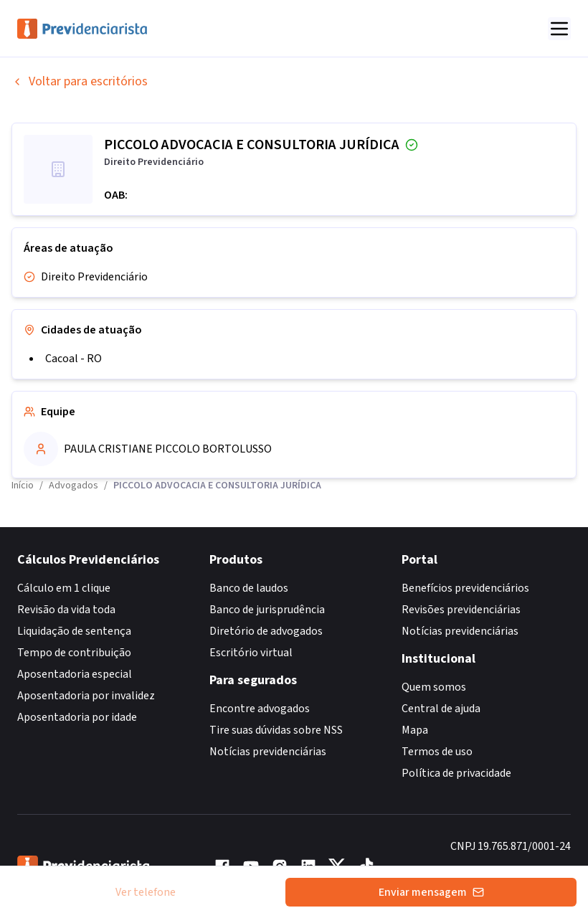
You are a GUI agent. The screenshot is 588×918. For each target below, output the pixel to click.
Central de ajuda (441, 709)
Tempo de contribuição (74, 653)
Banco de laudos (249, 588)
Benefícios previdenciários (465, 588)
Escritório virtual (251, 653)
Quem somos (434, 687)
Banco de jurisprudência (267, 610)
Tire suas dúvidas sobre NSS (276, 730)
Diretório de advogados (266, 631)
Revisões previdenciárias (461, 610)
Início (23, 486)
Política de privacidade (456, 773)
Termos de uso (437, 752)
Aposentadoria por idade (77, 717)
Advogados (73, 486)
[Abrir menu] (559, 29)
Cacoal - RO (73, 359)
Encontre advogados (260, 709)
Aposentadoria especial (75, 674)
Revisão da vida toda (66, 610)
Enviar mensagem (431, 892)
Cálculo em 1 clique (64, 588)
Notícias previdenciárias (268, 752)
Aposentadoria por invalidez (86, 696)
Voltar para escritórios (80, 81)
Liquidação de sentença (74, 631)
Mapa (415, 730)
